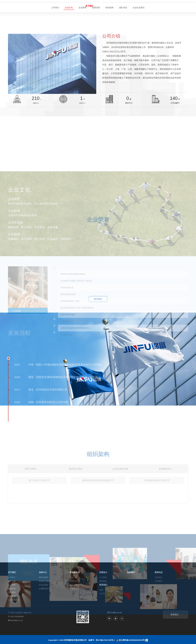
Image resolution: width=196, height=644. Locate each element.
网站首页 (75, 6)
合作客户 (148, 6)
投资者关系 (119, 6)
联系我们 (176, 6)
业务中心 (103, 6)
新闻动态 (162, 6)
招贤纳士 (134, 6)
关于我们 (89, 6)
